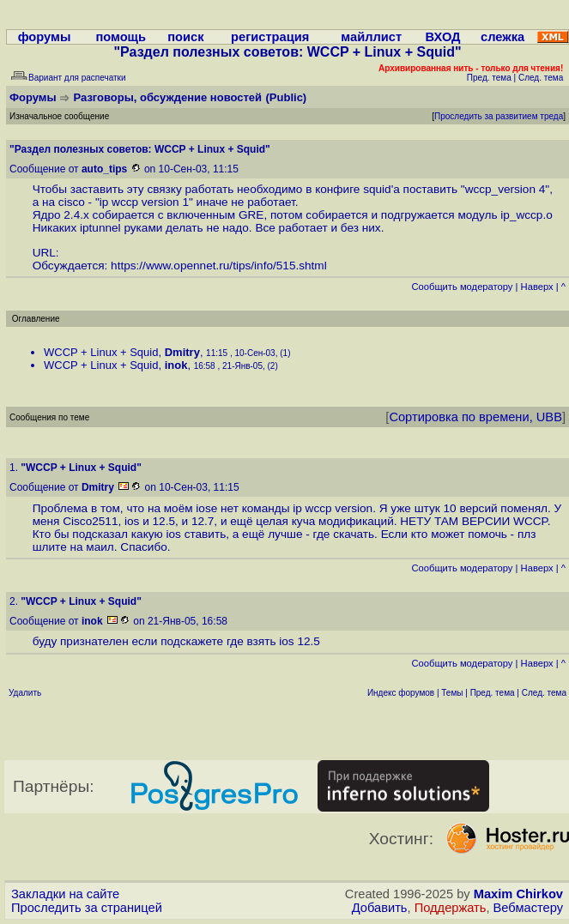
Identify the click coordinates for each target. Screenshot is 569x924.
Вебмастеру (528, 908)
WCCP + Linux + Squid (101, 352)
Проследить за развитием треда (499, 116)
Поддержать (451, 908)
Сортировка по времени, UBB (475, 417)
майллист (371, 37)
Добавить (380, 908)
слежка (502, 37)
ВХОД (442, 37)
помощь (121, 37)
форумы (45, 37)
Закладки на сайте (65, 894)
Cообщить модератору (462, 287)
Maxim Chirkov (518, 894)
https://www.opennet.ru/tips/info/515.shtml (219, 266)
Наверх (537, 287)
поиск (185, 37)
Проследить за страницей (87, 908)
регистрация (270, 37)
